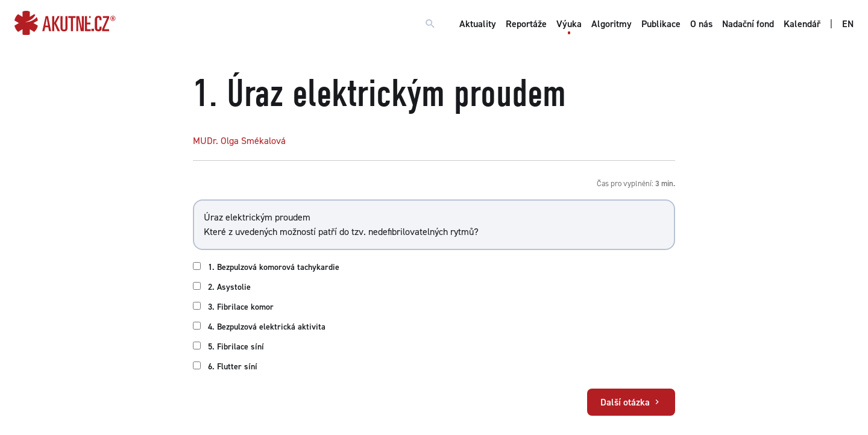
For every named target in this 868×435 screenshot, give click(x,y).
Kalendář (802, 24)
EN (848, 24)
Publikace (661, 24)
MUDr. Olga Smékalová (239, 141)
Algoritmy (612, 24)
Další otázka (631, 402)
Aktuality (478, 24)
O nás (701, 24)
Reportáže (526, 24)
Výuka (569, 24)
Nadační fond (748, 24)
